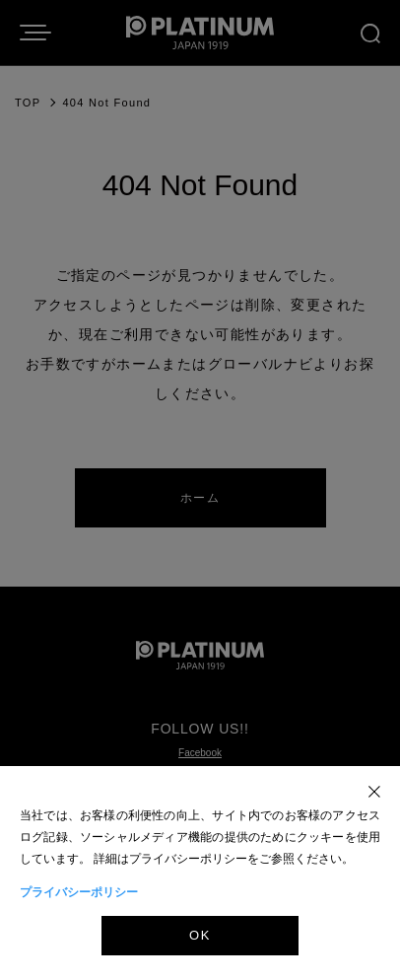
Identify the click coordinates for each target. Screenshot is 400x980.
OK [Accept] (200, 935)
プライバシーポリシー (79, 892)
